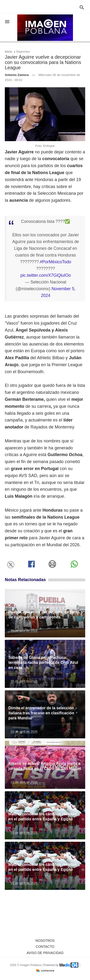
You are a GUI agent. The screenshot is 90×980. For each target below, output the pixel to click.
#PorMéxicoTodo (55, 262)
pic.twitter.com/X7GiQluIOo (46, 275)
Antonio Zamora (17, 75)
